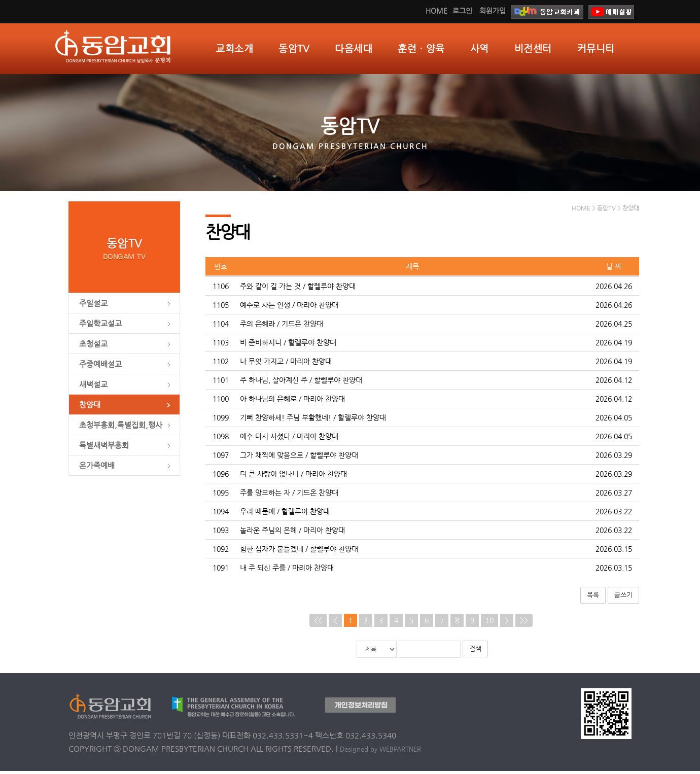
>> (524, 623)
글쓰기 (623, 598)
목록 (593, 598)
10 (489, 623)
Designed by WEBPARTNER (380, 752)
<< (318, 623)
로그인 (462, 11)
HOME (436, 11)
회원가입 (493, 11)
